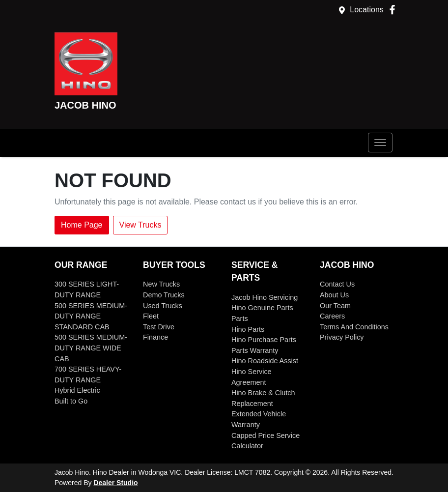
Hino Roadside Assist (265, 361)
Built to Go (71, 401)
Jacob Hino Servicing (265, 297)
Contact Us (337, 284)
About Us (334, 295)
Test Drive (159, 327)
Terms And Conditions (354, 327)
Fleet (151, 316)
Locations (367, 10)
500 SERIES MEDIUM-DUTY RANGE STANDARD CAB (91, 316)
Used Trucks (163, 306)
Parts (240, 318)
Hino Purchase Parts (264, 340)
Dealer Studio (115, 483)
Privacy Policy (342, 337)
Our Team (335, 306)
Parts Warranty (255, 350)
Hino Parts (248, 329)
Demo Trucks (164, 295)
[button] (380, 143)
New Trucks (161, 284)
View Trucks (140, 225)
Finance (155, 337)
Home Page (82, 225)
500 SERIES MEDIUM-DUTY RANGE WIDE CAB (91, 348)
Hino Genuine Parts (262, 308)
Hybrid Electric (77, 390)
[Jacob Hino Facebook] (394, 10)
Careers (332, 316)
